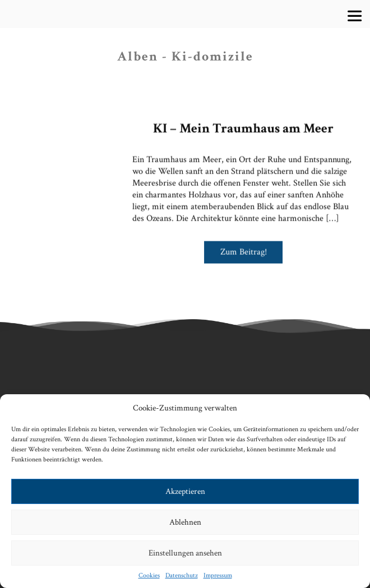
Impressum (218, 575)
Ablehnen (185, 522)
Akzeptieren (185, 491)
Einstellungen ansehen (185, 553)
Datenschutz (182, 575)
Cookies (149, 575)
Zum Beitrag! (244, 249)
